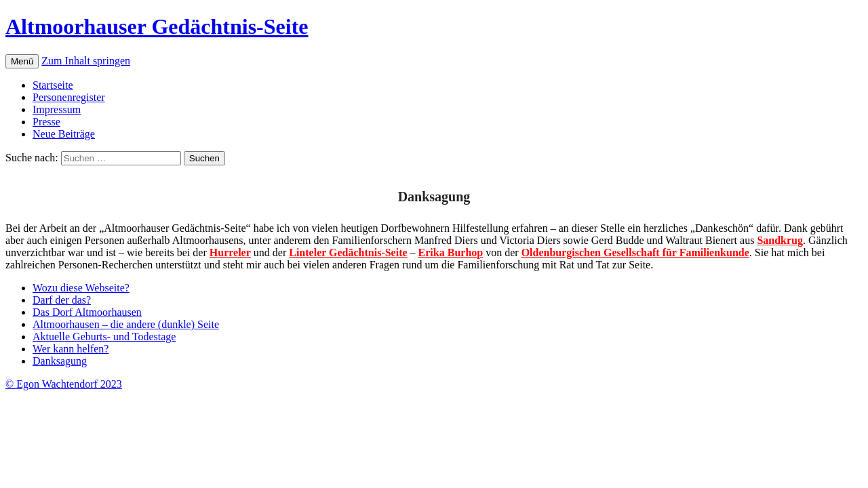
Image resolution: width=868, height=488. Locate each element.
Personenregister (69, 97)
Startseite (53, 85)
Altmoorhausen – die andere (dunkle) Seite (126, 324)
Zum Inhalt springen (86, 61)
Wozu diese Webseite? (81, 288)
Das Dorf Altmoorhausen (87, 312)
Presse (46, 122)
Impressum (57, 109)
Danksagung (60, 361)
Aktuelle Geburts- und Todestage (104, 337)
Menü (22, 61)
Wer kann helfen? (71, 349)
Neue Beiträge (64, 134)
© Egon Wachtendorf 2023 (64, 384)
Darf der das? (62, 300)
